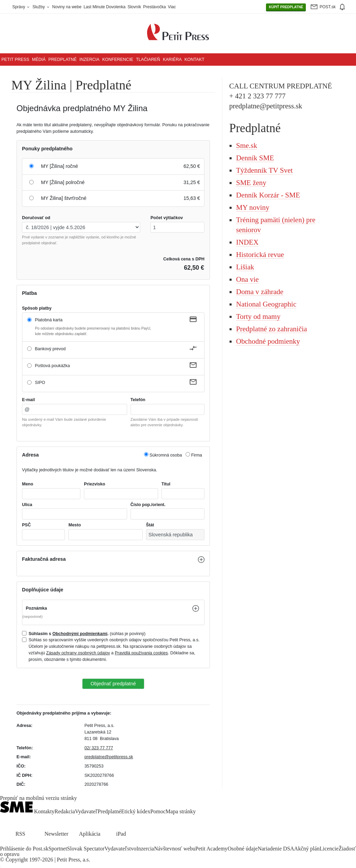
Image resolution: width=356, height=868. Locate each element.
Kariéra (172, 60)
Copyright (17, 860)
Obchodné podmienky (268, 341)
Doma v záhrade (260, 292)
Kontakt (194, 60)
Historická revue (260, 255)
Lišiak (245, 267)
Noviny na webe (67, 7)
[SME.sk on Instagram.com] (21, 843)
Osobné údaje (243, 849)
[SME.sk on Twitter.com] (12, 843)
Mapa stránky (181, 811)
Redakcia (65, 811)
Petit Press (15, 60)
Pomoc (158, 811)
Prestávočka (155, 7)
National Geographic (266, 304)
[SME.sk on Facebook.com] (4, 843)
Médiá (39, 60)
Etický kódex (136, 811)
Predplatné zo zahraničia (271, 329)
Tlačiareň (148, 60)
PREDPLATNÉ (286, 7)
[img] (342, 7)
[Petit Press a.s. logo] (178, 28)
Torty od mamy (258, 317)
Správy (21, 7)
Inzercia (89, 60)
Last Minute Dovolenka (104, 7)
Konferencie (118, 60)
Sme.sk (247, 146)
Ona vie (247, 279)
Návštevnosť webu (175, 849)
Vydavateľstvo (120, 849)
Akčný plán (307, 849)
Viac (172, 7)
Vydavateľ (86, 811)
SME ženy (251, 183)
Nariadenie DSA (276, 849)
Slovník (134, 7)
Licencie (329, 849)
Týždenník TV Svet (264, 170)
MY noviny (253, 207)
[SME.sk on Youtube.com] (29, 843)
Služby (41, 7)
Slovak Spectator (86, 849)
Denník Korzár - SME (268, 195)
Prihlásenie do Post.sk (24, 849)
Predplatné (63, 60)
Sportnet (58, 849)
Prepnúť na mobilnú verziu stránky (38, 798)
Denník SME (255, 158)
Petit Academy (211, 849)
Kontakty (44, 811)
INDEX (247, 242)
